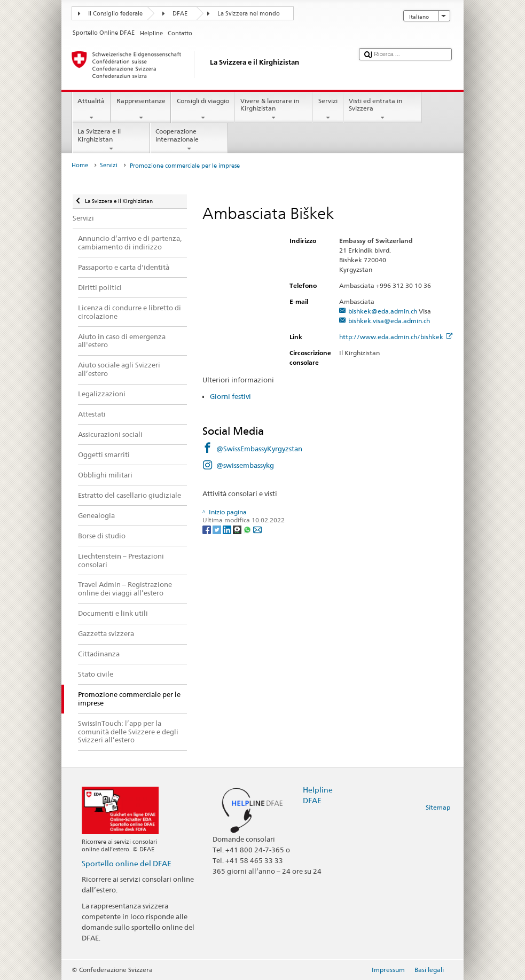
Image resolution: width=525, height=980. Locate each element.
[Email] (257, 529)
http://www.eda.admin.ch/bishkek (396, 337)
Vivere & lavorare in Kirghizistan (273, 109)
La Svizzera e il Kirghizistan (111, 140)
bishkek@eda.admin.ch (383, 311)
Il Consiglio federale (115, 14)
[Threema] (238, 529)
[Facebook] (207, 529)
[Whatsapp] (248, 529)
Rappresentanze (141, 109)
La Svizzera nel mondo (249, 14)
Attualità (91, 109)
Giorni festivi (230, 396)
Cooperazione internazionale (189, 140)
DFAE (180, 14)
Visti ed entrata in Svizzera (382, 109)
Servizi (328, 109)
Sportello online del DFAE (127, 863)
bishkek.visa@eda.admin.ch (389, 321)
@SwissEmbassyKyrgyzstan (259, 449)
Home (80, 165)
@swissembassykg (245, 465)
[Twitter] (218, 529)
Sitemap (438, 807)
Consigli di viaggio (203, 109)
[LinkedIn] (228, 529)
